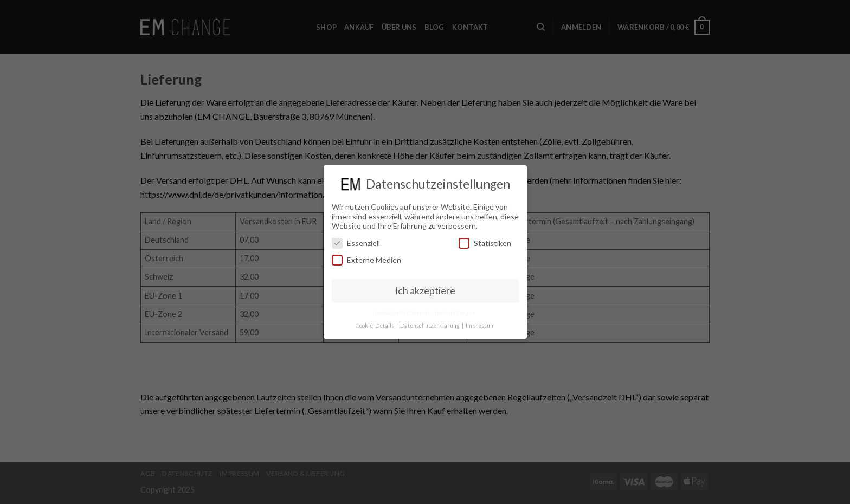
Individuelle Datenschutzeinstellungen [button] (425, 313)
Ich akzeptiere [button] (425, 291)
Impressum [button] (480, 326)
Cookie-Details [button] (375, 326)
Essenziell (356, 243)
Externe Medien (366, 260)
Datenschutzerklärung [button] (430, 326)
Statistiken (485, 243)
